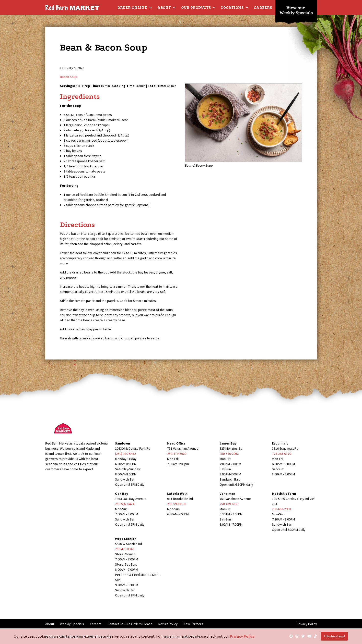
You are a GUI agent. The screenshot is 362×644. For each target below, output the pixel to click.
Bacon (64, 77)
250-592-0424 (125, 504)
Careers (263, 8)
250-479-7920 (177, 454)
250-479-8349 (125, 549)
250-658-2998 (281, 509)
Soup (74, 77)
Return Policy (168, 624)
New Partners (193, 624)
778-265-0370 (281, 454)
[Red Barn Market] (72, 7)
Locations (235, 8)
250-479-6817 (229, 504)
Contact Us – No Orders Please (130, 624)
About (167, 8)
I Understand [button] (334, 636)
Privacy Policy (307, 624)
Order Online (135, 8)
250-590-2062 (229, 454)
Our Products (199, 8)
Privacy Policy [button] (242, 636)
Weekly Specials (72, 624)
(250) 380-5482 (125, 454)
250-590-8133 (177, 504)
